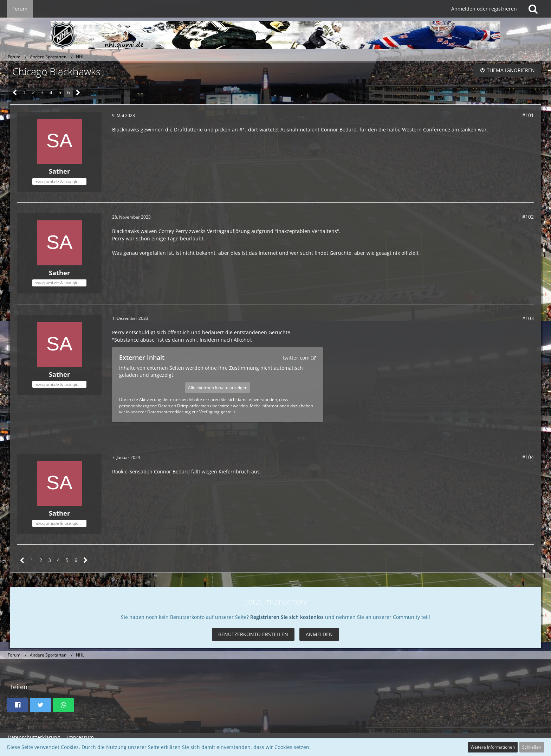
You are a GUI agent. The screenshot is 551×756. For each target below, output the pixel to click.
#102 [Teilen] (528, 217)
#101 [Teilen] (528, 115)
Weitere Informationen (493, 747)
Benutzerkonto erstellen (253, 634)
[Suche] (533, 9)
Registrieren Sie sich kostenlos (287, 617)
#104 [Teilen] (528, 457)
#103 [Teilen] (528, 318)
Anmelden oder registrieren (484, 9)
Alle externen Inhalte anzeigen (218, 387)
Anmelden (319, 634)
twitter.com (296, 358)
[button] (18, 705)
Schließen (532, 747)
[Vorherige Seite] (15, 93)
